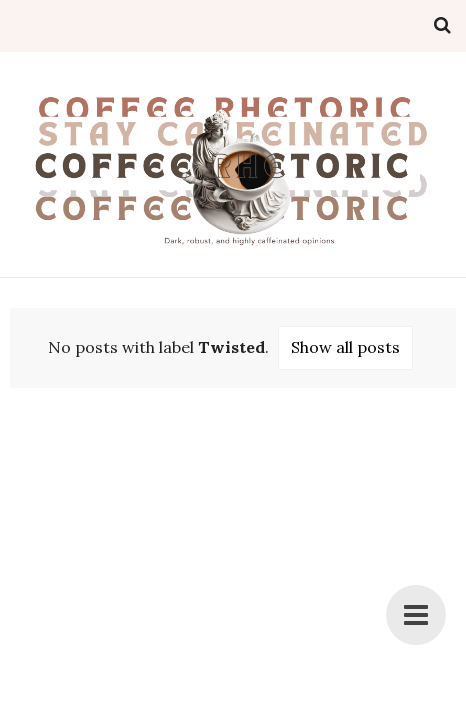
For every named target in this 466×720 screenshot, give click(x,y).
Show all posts (345, 347)
